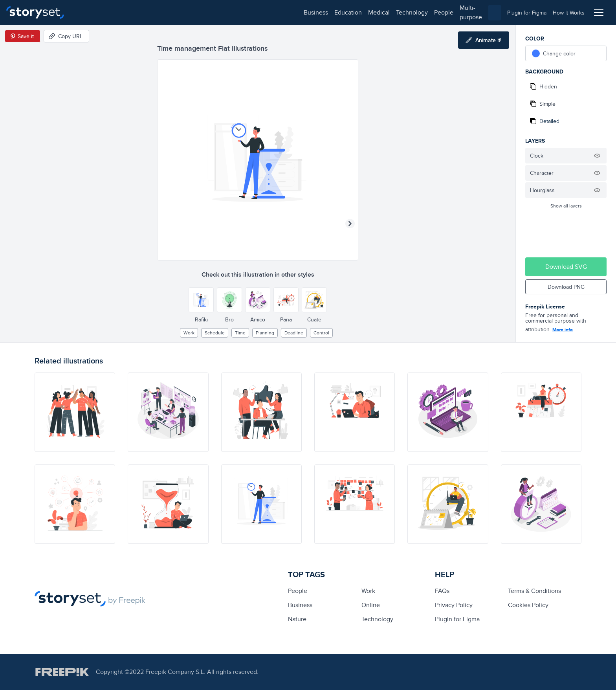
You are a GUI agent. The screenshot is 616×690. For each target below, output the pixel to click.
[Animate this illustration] (484, 40)
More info (563, 330)
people (217, 12)
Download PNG (566, 287)
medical (152, 12)
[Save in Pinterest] (23, 36)
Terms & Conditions (534, 591)
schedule (215, 333)
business (89, 12)
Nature (297, 619)
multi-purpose (252, 12)
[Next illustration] (350, 224)
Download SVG (566, 267)
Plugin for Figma (457, 619)
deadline (294, 333)
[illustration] (75, 412)
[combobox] (389, 13)
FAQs (442, 591)
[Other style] (201, 300)
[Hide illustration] (597, 156)
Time (240, 333)
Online (371, 605)
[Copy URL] (66, 36)
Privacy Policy (454, 605)
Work (189, 333)
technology (185, 12)
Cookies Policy (528, 605)
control (321, 333)
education (121, 12)
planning (265, 333)
